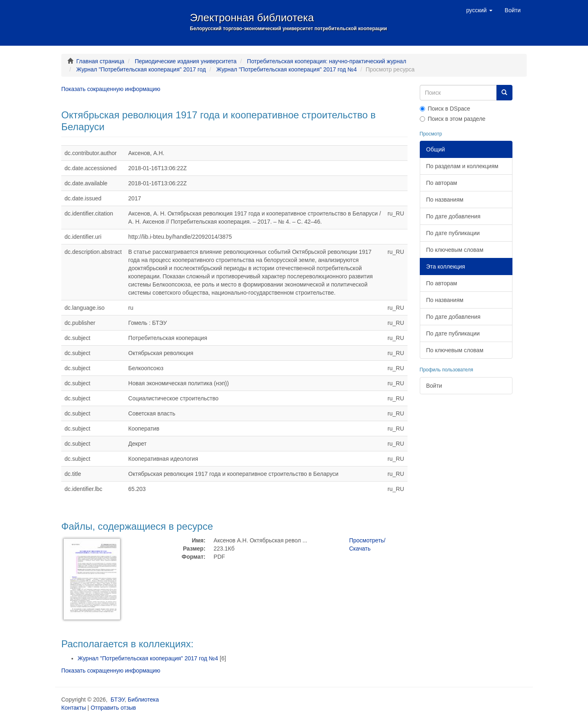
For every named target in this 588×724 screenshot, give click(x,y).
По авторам (442, 183)
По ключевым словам (455, 250)
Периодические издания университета (186, 61)
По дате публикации (453, 233)
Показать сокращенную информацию (111, 89)
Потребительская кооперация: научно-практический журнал (327, 61)
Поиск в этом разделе (453, 119)
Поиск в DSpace (445, 109)
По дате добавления (453, 216)
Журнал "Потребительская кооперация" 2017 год (141, 69)
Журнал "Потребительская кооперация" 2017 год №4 (287, 69)
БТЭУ (118, 700)
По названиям (445, 200)
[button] (479, 10)
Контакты (73, 708)
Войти (434, 386)
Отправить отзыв (113, 708)
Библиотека (143, 700)
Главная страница (100, 61)
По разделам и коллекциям (462, 166)
